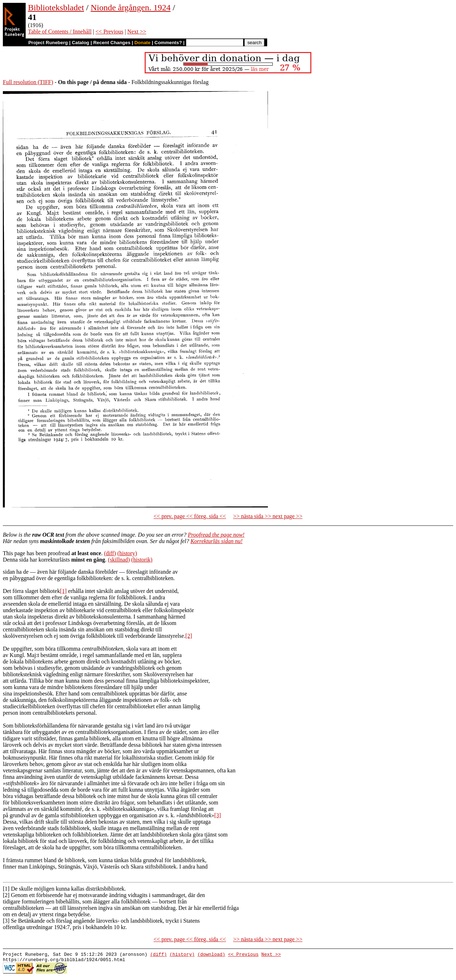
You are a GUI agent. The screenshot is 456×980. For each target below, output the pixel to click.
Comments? (168, 43)
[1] (63, 591)
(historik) (142, 560)
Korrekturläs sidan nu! (217, 541)
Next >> (137, 32)
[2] (189, 636)
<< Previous (109, 32)
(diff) (110, 553)
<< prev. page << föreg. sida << (190, 516)
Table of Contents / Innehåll (60, 32)
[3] (217, 815)
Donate (142, 43)
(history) (127, 553)
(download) (211, 955)
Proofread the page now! (216, 535)
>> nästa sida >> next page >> (268, 516)
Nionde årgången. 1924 (130, 7)
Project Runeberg (48, 43)
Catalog (81, 43)
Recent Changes (112, 43)
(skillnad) (119, 560)
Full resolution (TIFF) (28, 82)
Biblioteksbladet (56, 7)
